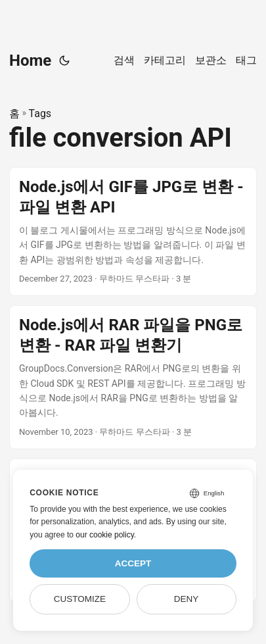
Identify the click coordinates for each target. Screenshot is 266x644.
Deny (187, 599)
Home (30, 61)
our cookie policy (105, 535)
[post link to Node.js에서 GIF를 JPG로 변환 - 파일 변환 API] (133, 232)
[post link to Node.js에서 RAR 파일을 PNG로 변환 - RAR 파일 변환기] (133, 377)
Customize (80, 599)
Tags (40, 113)
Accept (133, 563)
